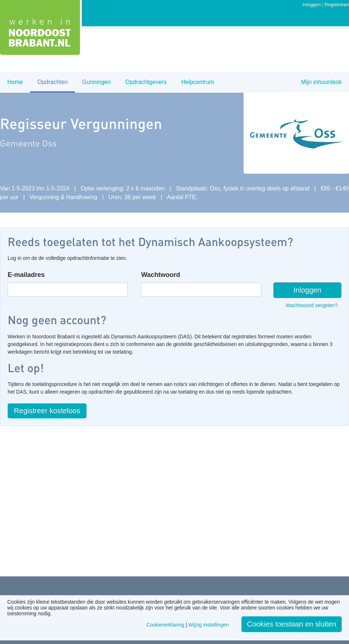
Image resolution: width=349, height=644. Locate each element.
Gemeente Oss (28, 143)
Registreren (337, 5)
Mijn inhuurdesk (321, 82)
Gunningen (96, 82)
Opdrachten (53, 82)
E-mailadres (26, 275)
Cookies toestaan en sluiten (292, 624)
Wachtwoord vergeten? (312, 305)
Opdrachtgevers (146, 82)
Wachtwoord (161, 275)
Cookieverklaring (165, 625)
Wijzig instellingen (208, 625)
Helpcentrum (198, 82)
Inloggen (312, 5)
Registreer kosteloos (47, 411)
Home (15, 82)
